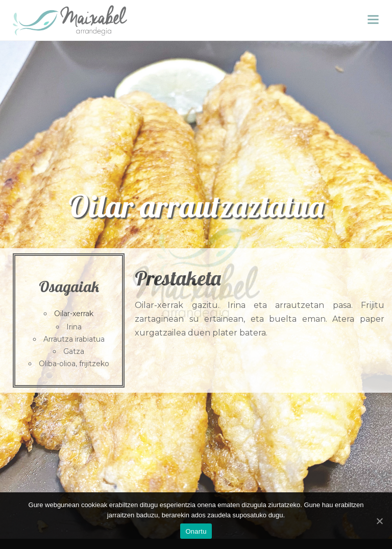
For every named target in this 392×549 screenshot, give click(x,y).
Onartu (196, 531)
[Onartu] (379, 521)
